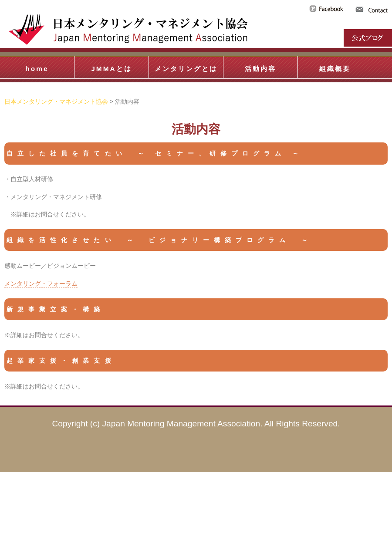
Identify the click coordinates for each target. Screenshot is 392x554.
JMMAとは (112, 69)
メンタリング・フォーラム (41, 284)
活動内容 (260, 69)
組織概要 (335, 69)
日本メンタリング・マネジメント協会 (56, 101)
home (37, 69)
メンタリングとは (186, 69)
